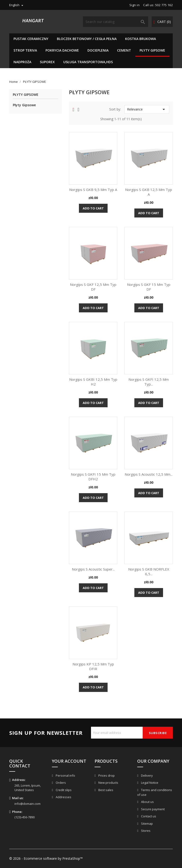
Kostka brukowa (141, 39)
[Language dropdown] (17, 5)
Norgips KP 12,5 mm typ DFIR (93, 666)
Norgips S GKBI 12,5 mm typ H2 (93, 382)
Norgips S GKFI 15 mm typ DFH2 (93, 477)
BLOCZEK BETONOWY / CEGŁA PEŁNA (87, 39)
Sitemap (147, 824)
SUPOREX (47, 62)
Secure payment (152, 809)
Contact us (148, 816)
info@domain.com (27, 804)
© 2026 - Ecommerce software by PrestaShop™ (46, 858)
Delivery (147, 775)
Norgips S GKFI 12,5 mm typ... (149, 382)
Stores (145, 831)
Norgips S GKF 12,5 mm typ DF (93, 287)
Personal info (65, 775)
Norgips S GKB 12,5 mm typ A (149, 192)
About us (147, 802)
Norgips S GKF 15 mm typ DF (149, 287)
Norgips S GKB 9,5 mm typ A (93, 190)
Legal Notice (149, 783)
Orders (60, 783)
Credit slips (63, 790)
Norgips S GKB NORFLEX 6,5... (149, 571)
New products (108, 783)
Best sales (105, 790)
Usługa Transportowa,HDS (88, 62)
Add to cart (93, 208)
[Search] (116, 22)
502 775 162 (164, 5)
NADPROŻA (22, 62)
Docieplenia (98, 50)
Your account (69, 761)
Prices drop (106, 775)
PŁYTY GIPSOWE (152, 50)
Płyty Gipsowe (24, 105)
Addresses (63, 797)
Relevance (147, 109)
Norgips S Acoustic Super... (93, 569)
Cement (124, 50)
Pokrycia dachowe (62, 50)
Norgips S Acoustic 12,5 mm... (149, 474)
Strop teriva (25, 50)
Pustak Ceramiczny (31, 39)
